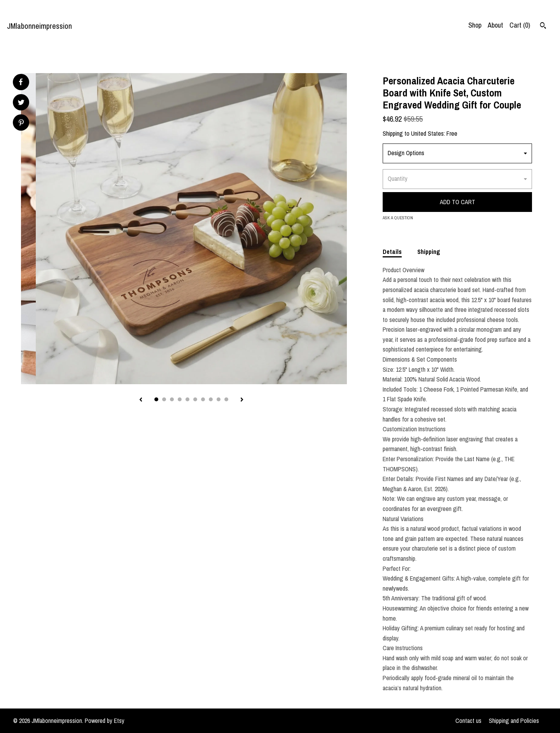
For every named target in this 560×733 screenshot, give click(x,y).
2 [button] (164, 399)
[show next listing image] (242, 400)
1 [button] (156, 399)
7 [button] (203, 399)
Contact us (468, 721)
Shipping (429, 252)
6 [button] (195, 399)
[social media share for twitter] (21, 103)
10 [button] (226, 399)
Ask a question (398, 218)
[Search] (543, 26)
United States (427, 133)
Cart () (520, 25)
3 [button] (172, 399)
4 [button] (180, 399)
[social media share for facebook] (21, 82)
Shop (475, 25)
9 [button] (219, 399)
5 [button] (187, 399)
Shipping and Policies (514, 721)
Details (392, 252)
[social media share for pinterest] (21, 123)
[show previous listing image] (141, 400)
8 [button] (211, 399)
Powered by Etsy (105, 721)
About (495, 25)
